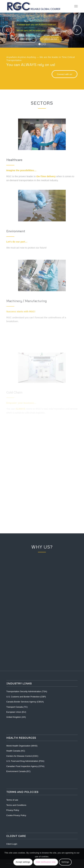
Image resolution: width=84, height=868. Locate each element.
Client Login (12, 844)
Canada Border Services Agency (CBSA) (25, 702)
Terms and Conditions (16, 805)
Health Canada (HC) (16, 751)
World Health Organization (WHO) (22, 746)
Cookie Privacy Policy (16, 815)
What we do (51, 39)
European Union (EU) (16, 712)
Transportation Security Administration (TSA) (27, 691)
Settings (65, 862)
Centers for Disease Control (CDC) (22, 756)
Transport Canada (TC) (17, 707)
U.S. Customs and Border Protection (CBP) (26, 697)
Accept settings (23, 862)
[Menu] (76, 6)
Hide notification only (46, 862)
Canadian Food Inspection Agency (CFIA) (25, 766)
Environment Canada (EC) (18, 771)
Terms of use (12, 800)
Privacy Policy (13, 810)
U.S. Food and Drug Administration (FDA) (25, 761)
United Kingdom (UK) (16, 717)
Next (77, 30)
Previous (7, 30)
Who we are (25, 39)
